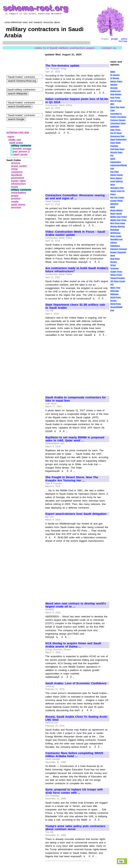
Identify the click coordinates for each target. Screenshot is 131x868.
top (121, 861)
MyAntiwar (115, 230)
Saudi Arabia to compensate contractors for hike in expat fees (76, 399)
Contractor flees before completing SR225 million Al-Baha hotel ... (74, 755)
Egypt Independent (118, 140)
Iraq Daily (114, 172)
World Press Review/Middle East (116, 307)
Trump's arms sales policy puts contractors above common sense (75, 828)
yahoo (124, 39)
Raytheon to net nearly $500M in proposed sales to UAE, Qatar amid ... (75, 439)
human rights (19, 181)
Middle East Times (118, 220)
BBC (112, 104)
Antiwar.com (115, 91)
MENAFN (114, 204)
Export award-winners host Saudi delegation (76, 514)
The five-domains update (62, 66)
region (11, 137)
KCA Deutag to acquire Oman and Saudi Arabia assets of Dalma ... (73, 645)
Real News (115, 259)
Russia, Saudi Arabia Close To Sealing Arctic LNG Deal (76, 718)
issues (15, 187)
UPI (112, 285)
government (18, 178)
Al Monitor (115, 78)
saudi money (18, 205)
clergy (14, 169)
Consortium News (118, 124)
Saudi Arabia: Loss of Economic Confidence (76, 683)
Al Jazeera (115, 75)
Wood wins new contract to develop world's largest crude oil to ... (76, 605)
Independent (115, 162)
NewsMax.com (116, 240)
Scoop (113, 265)
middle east (15, 140)
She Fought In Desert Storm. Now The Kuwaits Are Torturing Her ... (72, 479)
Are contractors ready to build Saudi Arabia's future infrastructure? (77, 270)
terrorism (16, 207)
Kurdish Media (116, 201)
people (15, 196)
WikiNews (114, 294)
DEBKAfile (115, 127)
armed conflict (19, 166)
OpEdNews (115, 246)
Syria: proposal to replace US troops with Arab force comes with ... (74, 791)
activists (16, 163)
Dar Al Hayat (116, 133)
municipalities (19, 193)
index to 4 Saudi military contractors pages (65, 48)
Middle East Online (118, 217)
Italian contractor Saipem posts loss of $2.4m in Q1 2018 (77, 101)
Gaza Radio (115, 143)
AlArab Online (116, 82)
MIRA (113, 207)
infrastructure (19, 184)
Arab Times (115, 98)
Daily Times (115, 130)
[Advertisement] (77, 162)
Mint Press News (118, 223)
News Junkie (116, 236)
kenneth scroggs (22, 149)
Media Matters (116, 211)
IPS (112, 156)
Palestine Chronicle (119, 249)
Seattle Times (116, 272)
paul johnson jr (21, 151)
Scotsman (114, 269)
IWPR (113, 159)
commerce (17, 172)
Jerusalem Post (117, 188)
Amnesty (114, 88)
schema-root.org (18, 132)
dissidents (17, 175)
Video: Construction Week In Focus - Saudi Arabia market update (75, 233)
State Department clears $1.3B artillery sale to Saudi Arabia (75, 306)
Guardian (114, 146)
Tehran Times (116, 275)
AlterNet (114, 85)
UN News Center (118, 281)
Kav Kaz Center (117, 198)
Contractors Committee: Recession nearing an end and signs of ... (75, 197)
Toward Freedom (117, 278)
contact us (109, 48)
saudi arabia (16, 143)
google (114, 39)
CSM (112, 111)
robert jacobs (20, 155)
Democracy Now (117, 136)
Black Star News (117, 107)
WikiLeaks (115, 291)
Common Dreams (118, 120)
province (16, 199)
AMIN (113, 72)
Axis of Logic (116, 101)
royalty (15, 202)
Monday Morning (117, 227)
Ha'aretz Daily (116, 153)
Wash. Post (115, 288)
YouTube (123, 41)
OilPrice (114, 243)
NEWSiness (115, 233)
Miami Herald (116, 214)
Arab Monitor (116, 95)
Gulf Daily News (117, 149)
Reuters (114, 262)
